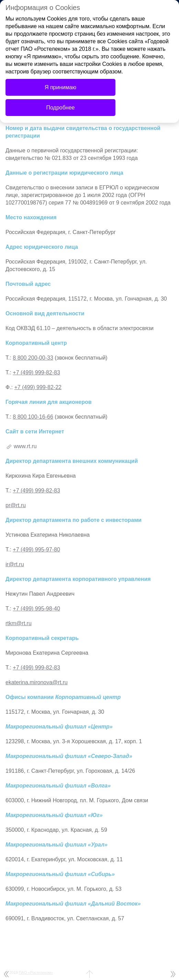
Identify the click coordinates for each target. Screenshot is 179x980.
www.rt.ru (25, 446)
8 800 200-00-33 (33, 358)
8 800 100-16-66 (33, 417)
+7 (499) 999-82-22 (38, 387)
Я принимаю (60, 87)
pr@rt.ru (16, 505)
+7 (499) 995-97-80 (36, 550)
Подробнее (61, 108)
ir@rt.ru (15, 564)
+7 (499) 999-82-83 (36, 372)
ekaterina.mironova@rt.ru (37, 682)
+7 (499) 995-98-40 (36, 609)
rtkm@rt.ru (19, 623)
